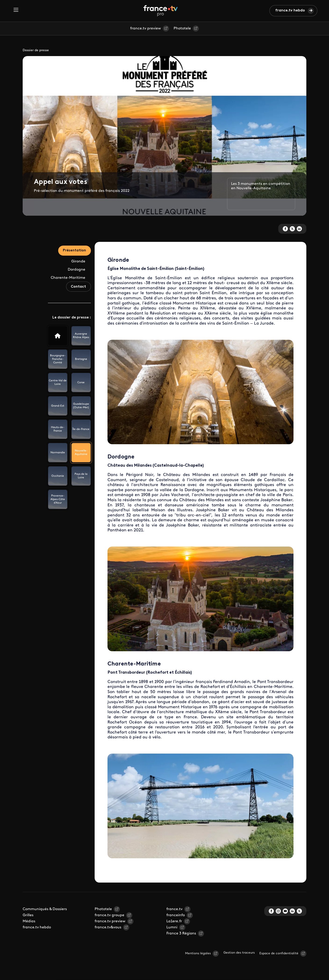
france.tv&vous (108, 927)
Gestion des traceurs (239, 953)
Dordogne (77, 271)
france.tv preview (146, 29)
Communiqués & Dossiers (45, 909)
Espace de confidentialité (279, 953)
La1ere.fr (174, 921)
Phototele (182, 29)
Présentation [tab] (73, 251)
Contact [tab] (77, 290)
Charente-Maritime (68, 279)
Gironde (78, 262)
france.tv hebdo (290, 11)
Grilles (28, 915)
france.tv (174, 909)
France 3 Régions (181, 934)
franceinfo (176, 915)
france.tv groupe (109, 915)
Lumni (172, 927)
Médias (29, 921)
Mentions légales (198, 953)
